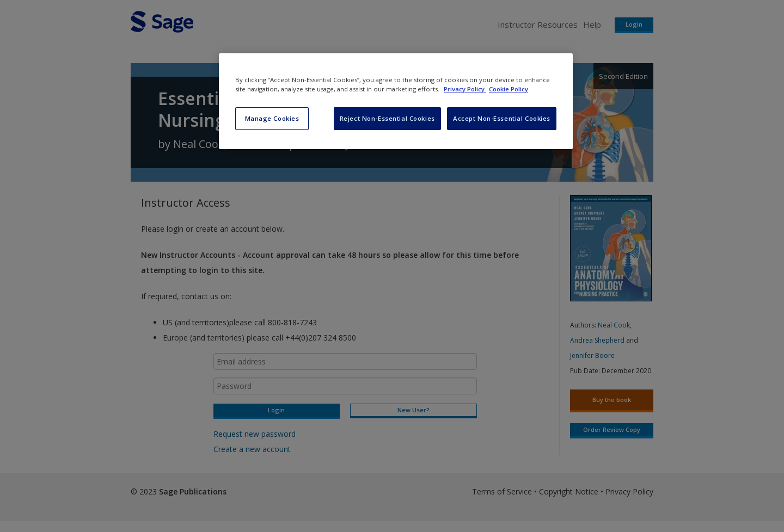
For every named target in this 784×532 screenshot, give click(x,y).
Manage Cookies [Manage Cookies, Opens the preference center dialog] (272, 118)
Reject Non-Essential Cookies (387, 118)
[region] (396, 101)
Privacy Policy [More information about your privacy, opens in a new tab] (465, 89)
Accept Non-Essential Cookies (502, 118)
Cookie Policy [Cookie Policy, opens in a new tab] (509, 89)
